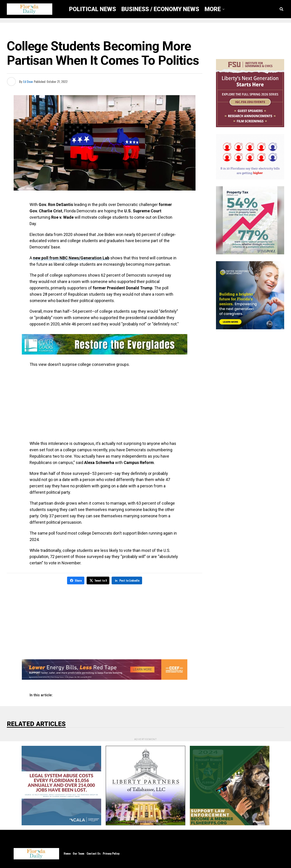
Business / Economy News (160, 9)
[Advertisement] (105, 404)
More (213, 9)
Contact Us (94, 853)
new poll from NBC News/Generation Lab (71, 258)
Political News (93, 9)
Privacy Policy (111, 853)
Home (67, 853)
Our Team (79, 853)
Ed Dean (28, 81)
